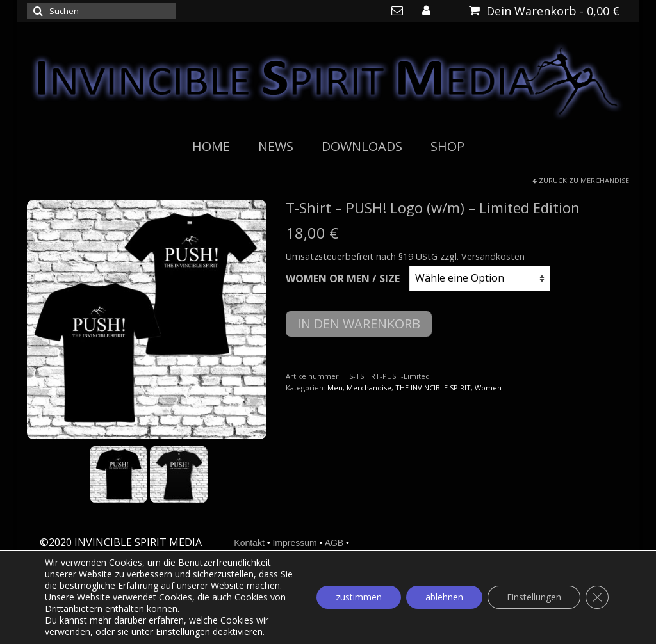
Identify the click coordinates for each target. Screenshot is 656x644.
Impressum (294, 543)
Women (488, 388)
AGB (334, 543)
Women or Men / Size (343, 278)
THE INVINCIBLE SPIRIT (433, 388)
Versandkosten (493, 256)
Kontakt (249, 543)
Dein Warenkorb (544, 11)
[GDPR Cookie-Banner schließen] (597, 597)
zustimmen (359, 597)
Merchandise (605, 180)
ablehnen (444, 597)
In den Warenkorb (359, 324)
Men (335, 388)
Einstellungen (183, 632)
